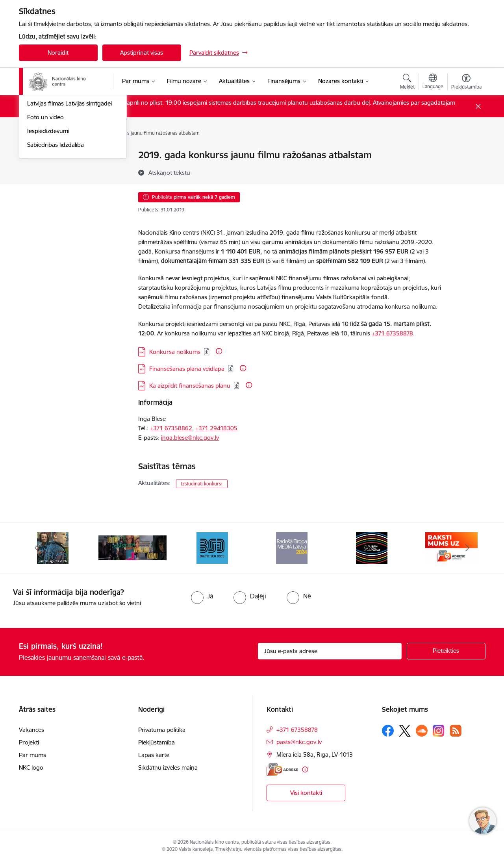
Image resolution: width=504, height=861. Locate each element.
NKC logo (31, 767)
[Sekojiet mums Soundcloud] (422, 731)
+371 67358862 (171, 428)
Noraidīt (58, 53)
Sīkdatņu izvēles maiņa (168, 767)
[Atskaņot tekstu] (169, 172)
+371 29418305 (216, 428)
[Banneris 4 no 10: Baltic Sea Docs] (212, 547)
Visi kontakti (306, 793)
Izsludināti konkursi (202, 484)
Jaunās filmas (45, 169)
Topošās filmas (47, 183)
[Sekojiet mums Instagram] (439, 730)
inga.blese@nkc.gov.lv (190, 438)
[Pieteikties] (446, 651)
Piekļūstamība (157, 742)
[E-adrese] (282, 769)
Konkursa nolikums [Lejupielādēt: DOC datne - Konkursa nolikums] (175, 352)
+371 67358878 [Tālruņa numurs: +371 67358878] (297, 730)
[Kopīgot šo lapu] (466, 171)
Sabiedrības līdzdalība (56, 251)
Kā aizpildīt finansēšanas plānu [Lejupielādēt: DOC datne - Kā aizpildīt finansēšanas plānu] (190, 386)
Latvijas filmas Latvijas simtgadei (69, 210)
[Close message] (478, 106)
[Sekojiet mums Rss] (456, 730)
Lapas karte (154, 755)
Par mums (32, 755)
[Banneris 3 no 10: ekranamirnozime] (132, 547)
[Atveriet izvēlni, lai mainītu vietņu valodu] (433, 82)
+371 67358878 (392, 333)
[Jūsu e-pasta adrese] (330, 651)
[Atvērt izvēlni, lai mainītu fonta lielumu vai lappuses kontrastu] (466, 83)
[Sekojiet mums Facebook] (388, 731)
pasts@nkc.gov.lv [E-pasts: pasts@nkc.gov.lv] (299, 742)
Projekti (29, 742)
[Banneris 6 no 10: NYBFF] (372, 547)
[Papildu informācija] (219, 351)
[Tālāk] (467, 548)
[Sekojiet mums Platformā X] (405, 731)
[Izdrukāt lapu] (466, 152)
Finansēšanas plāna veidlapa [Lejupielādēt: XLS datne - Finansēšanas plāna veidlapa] (187, 369)
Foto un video (45, 224)
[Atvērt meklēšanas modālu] (407, 83)
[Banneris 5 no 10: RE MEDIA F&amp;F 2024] (292, 547)
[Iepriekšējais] (37, 548)
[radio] (202, 596)
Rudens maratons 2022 (59, 197)
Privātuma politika (162, 730)
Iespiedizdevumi (48, 238)
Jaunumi (38, 156)
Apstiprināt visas (142, 53)
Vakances (31, 730)
